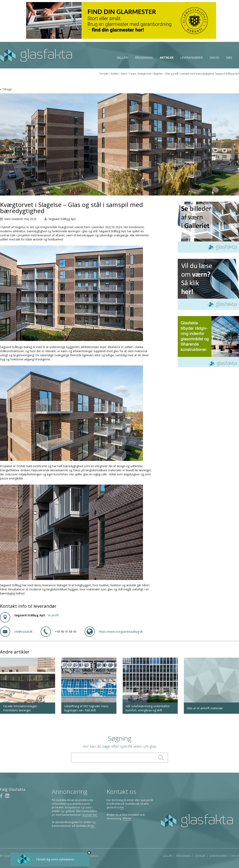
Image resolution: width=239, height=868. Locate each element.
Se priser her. (90, 815)
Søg (229, 58)
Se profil (53, 615)
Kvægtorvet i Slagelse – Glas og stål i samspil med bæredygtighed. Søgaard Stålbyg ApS (189, 74)
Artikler (167, 58)
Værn (124, 74)
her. (93, 826)
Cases (133, 74)
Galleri (122, 58)
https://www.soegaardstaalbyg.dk (121, 632)
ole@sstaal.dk (23, 632)
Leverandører (192, 58)
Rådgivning (144, 58)
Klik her (127, 818)
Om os (214, 58)
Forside (104, 74)
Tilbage (7, 89)
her (122, 807)
